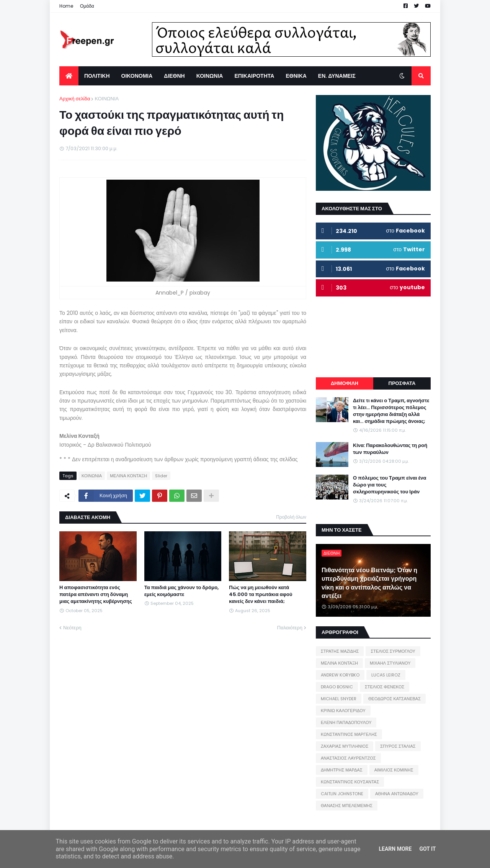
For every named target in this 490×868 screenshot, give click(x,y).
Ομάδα (87, 6)
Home (66, 6)
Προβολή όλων (291, 517)
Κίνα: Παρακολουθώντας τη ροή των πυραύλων (390, 449)
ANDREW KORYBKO (340, 675)
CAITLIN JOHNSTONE (342, 794)
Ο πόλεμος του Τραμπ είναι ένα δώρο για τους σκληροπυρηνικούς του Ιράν (390, 485)
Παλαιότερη (290, 628)
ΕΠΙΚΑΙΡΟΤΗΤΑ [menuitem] (254, 76)
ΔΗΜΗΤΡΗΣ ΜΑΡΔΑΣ (342, 770)
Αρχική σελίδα (75, 99)
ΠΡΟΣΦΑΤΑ (402, 383)
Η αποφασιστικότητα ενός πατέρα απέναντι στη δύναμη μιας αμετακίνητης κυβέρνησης (96, 594)
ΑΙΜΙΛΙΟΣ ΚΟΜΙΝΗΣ (394, 770)
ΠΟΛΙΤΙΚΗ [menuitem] (97, 76)
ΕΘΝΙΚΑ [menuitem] (296, 76)
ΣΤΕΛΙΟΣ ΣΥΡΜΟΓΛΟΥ (393, 651)
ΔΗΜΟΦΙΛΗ (345, 383)
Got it (427, 849)
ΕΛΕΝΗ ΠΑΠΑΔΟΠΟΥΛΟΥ (346, 722)
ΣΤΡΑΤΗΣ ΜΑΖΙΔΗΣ (340, 651)
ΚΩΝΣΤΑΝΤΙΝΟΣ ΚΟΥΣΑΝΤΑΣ (350, 782)
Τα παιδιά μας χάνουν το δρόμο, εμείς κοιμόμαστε (181, 591)
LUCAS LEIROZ (386, 675)
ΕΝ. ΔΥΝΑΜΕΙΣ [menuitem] (337, 76)
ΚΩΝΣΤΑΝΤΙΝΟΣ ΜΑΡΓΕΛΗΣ (349, 734)
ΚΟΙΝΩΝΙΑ (107, 99)
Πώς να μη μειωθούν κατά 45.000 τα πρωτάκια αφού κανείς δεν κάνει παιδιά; (261, 594)
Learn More (395, 849)
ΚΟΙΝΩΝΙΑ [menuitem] (210, 76)
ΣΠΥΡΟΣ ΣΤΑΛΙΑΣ (398, 746)
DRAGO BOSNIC (337, 687)
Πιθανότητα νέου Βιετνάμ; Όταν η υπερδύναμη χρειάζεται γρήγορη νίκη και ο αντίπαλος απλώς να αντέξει (369, 583)
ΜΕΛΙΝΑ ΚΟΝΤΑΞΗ (128, 476)
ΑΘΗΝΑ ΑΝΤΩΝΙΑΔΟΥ (397, 794)
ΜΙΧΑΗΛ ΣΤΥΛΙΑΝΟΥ (390, 663)
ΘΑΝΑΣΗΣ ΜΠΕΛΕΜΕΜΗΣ (347, 806)
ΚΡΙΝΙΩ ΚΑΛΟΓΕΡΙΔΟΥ (343, 711)
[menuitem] (69, 76)
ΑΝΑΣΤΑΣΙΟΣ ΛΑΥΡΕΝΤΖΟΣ (348, 758)
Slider (161, 476)
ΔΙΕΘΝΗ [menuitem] (174, 76)
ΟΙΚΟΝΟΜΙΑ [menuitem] (137, 76)
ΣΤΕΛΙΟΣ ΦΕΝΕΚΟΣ (385, 687)
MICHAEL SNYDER (339, 699)
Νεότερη (72, 628)
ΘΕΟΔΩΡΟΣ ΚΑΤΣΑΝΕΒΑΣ (394, 699)
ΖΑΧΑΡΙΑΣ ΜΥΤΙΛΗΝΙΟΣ (345, 746)
